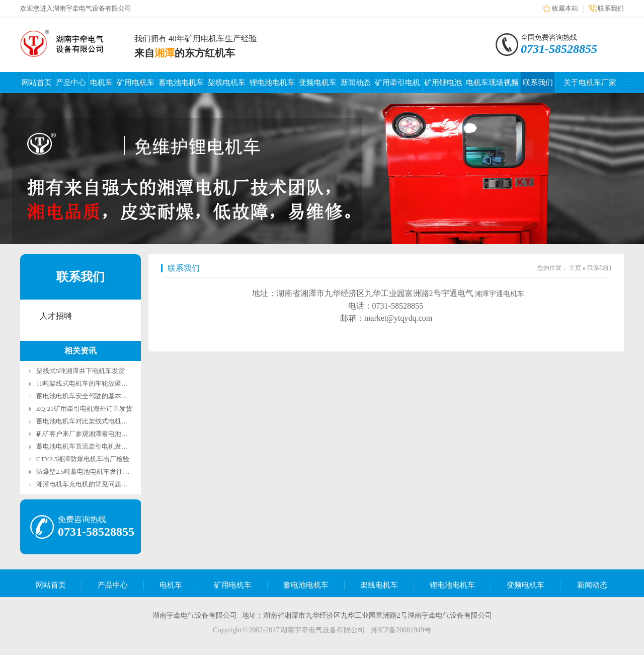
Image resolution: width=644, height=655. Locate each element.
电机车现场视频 (492, 83)
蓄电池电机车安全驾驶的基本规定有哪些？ (98, 396)
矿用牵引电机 (397, 83)
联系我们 (611, 8)
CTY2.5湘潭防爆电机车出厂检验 (83, 459)
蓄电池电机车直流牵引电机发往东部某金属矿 (102, 446)
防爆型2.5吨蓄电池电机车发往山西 (86, 471)
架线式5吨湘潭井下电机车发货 (80, 371)
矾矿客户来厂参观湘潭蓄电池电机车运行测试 (102, 434)
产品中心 (71, 83)
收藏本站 (565, 8)
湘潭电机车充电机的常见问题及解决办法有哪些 (105, 484)
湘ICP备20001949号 (401, 630)
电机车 (101, 83)
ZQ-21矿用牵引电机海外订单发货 (84, 409)
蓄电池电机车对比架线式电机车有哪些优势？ (102, 421)
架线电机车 (227, 83)
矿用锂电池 (443, 83)
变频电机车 (318, 83)
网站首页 (37, 83)
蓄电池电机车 (181, 83)
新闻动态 (356, 83)
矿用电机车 (136, 83)
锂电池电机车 (272, 83)
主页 (575, 268)
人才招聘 (56, 316)
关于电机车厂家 (590, 83)
